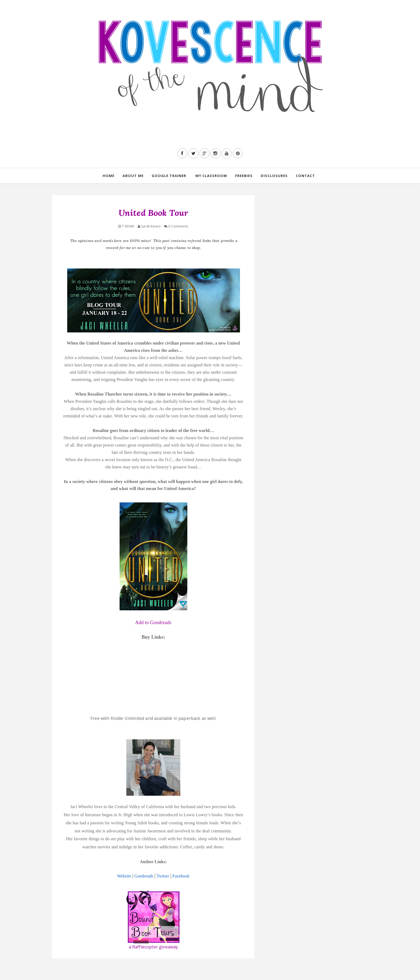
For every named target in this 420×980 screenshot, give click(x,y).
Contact (305, 176)
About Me (133, 176)
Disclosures (274, 176)
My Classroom (211, 176)
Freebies (244, 176)
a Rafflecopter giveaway (153, 947)
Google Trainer (169, 176)
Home (109, 176)
